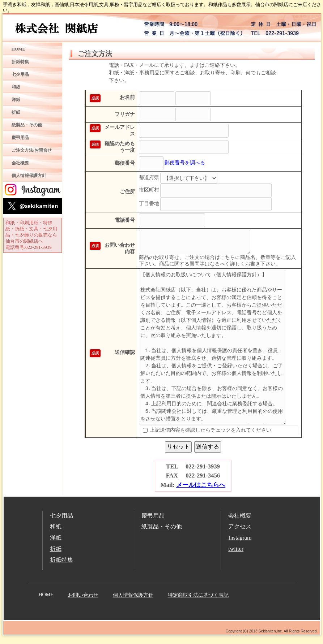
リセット (178, 452)
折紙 (16, 112)
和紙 (16, 87)
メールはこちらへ (201, 491)
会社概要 (20, 163)
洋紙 (16, 100)
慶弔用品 (20, 138)
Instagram (240, 543)
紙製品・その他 (27, 125)
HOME (18, 49)
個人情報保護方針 (29, 176)
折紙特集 (20, 62)
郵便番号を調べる (174, 168)
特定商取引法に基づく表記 (198, 601)
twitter (236, 555)
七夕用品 (20, 74)
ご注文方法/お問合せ (32, 150)
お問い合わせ (83, 601)
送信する (208, 452)
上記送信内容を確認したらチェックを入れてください (196, 436)
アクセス (240, 532)
